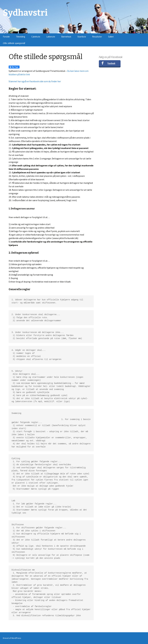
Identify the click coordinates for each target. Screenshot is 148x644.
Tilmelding (21, 37)
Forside (6, 37)
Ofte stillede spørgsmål (14, 43)
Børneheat (66, 37)
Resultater (97, 37)
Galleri (111, 37)
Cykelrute (36, 37)
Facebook (111, 63)
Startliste (82, 37)
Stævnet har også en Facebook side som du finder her (35, 81)
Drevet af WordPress (12, 638)
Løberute (51, 37)
